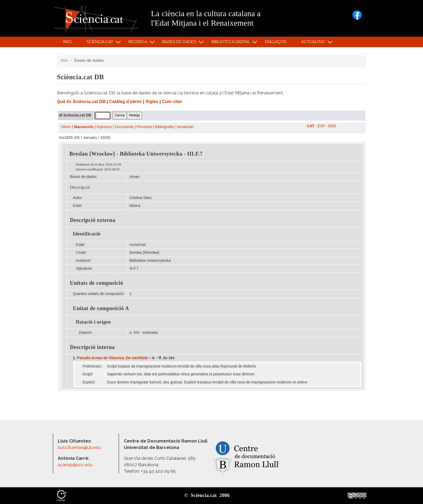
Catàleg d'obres (126, 102)
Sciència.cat (101, 43)
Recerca (139, 43)
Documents (124, 127)
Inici (67, 42)
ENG (332, 126)
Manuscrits (84, 127)
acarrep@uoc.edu (75, 465)
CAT (311, 126)
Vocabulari (185, 127)
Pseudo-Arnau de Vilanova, (112, 358)
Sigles (152, 102)
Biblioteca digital (231, 43)
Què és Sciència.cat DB (81, 102)
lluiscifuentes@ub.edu (80, 448)
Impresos (104, 127)
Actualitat (314, 43)
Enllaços (276, 42)
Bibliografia (164, 127)
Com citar (172, 102)
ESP (321, 126)
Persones (144, 127)
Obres (66, 127)
